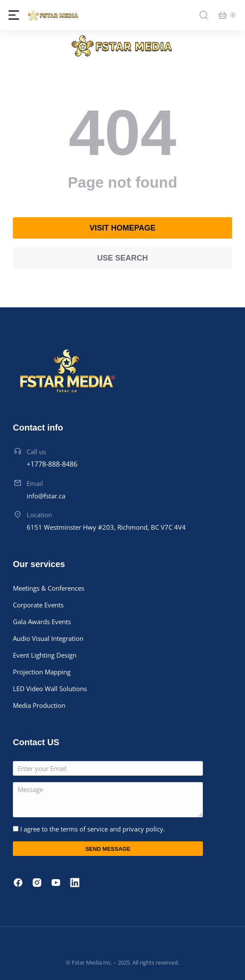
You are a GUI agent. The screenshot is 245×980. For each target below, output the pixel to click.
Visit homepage (122, 228)
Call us (36, 452)
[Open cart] (223, 15)
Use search (122, 258)
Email (35, 483)
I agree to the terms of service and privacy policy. (93, 829)
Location (39, 515)
